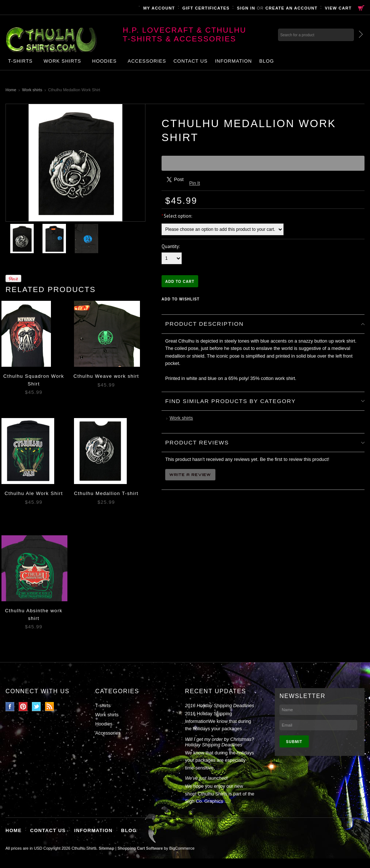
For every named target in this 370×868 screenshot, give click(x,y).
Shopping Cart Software (140, 848)
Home (11, 90)
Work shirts (62, 61)
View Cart (338, 8)
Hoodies (105, 61)
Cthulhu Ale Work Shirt (34, 493)
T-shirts (20, 61)
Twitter (36, 707)
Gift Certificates (206, 8)
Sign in (246, 8)
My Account (159, 8)
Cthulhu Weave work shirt (106, 376)
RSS (50, 707)
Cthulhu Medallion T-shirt (106, 493)
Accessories (147, 61)
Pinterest (23, 707)
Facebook (10, 707)
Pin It (195, 183)
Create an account (291, 8)
